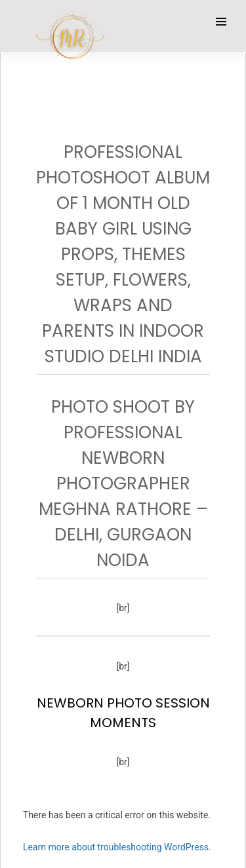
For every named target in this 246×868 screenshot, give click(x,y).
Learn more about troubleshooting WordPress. (117, 847)
